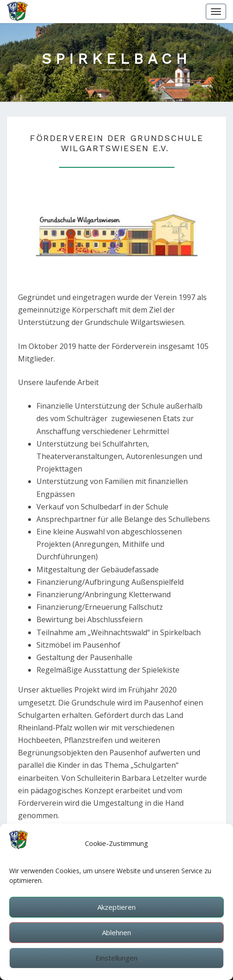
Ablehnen (116, 937)
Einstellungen (116, 963)
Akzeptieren (116, 912)
